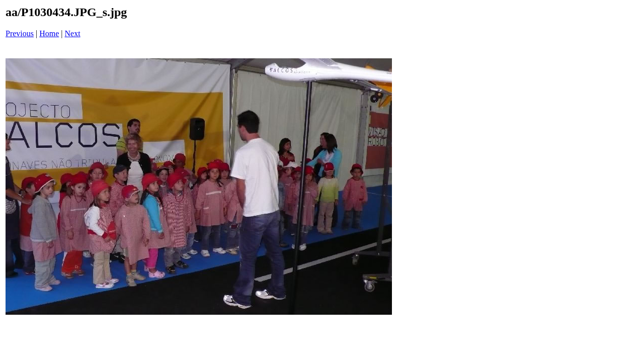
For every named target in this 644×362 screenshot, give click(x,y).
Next (73, 33)
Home (49, 33)
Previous (20, 33)
